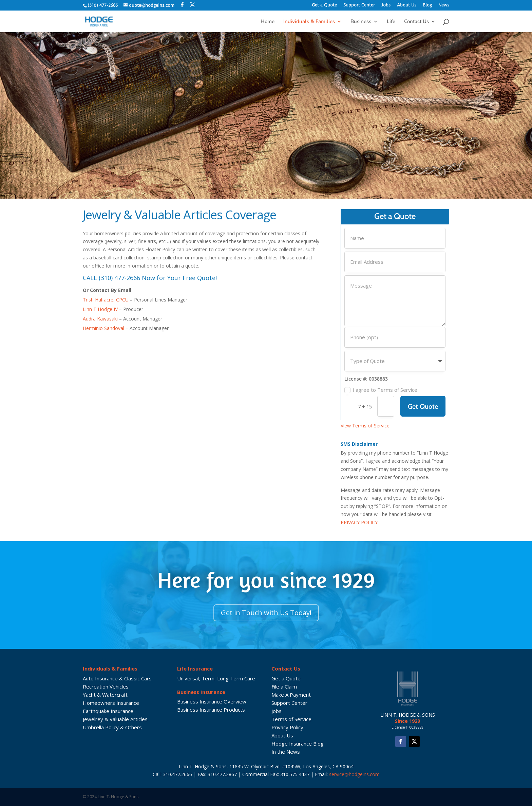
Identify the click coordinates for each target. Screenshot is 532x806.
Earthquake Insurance (108, 711)
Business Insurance (201, 692)
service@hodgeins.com (354, 774)
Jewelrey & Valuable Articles (115, 719)
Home (268, 22)
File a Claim (284, 686)
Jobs (386, 5)
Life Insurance (195, 668)
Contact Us (416, 22)
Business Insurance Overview (212, 701)
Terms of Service (291, 719)
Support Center (359, 5)
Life (391, 22)
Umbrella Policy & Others (112, 727)
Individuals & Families (309, 22)
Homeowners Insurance (111, 703)
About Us (407, 5)
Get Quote (423, 406)
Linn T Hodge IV (100, 309)
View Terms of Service (365, 426)
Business (361, 22)
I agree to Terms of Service (381, 390)
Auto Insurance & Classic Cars (117, 678)
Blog (427, 5)
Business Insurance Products (211, 710)
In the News (286, 752)
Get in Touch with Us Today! (266, 613)
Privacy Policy (287, 727)
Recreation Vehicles (106, 686)
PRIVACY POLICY (359, 522)
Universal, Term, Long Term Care (216, 678)
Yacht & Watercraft (105, 695)
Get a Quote (324, 5)
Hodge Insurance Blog (298, 744)
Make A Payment (291, 695)
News (444, 5)
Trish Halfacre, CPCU (106, 300)
